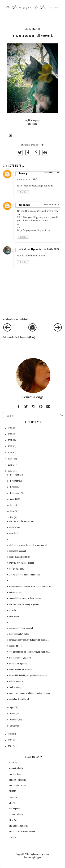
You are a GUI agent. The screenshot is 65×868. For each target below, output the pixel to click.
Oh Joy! (12, 803)
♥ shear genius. (14, 616)
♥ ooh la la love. (14, 527)
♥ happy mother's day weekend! (20, 628)
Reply (23, 192)
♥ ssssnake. (12, 610)
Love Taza (13, 797)
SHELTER (13, 791)
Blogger (38, 857)
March (13, 713)
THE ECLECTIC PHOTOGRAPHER (22, 831)
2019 (10, 428)
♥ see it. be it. (13, 533)
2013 (10, 465)
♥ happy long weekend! (17, 551)
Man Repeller (15, 808)
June (12, 511)
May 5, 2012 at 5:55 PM (51, 173)
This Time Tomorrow (18, 780)
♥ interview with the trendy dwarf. (21, 521)
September (15, 493)
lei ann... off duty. (16, 814)
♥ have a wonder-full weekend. (20, 669)
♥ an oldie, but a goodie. (17, 663)
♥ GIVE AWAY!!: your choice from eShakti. (24, 575)
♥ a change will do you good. (19, 658)
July (12, 505)
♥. (8, 580)
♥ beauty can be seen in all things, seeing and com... (29, 693)
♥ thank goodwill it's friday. (18, 634)
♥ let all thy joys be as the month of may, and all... (28, 545)
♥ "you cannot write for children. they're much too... (29, 652)
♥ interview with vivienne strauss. (21, 563)
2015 (10, 452)
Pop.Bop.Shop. (15, 774)
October (14, 487)
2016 (10, 446)
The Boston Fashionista (19, 826)
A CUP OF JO (14, 762)
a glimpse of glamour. (40, 854)
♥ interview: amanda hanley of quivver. (23, 604)
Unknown (25, 205)
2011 (10, 734)
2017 (10, 440)
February (14, 719)
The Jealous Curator (17, 785)
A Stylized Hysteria (30, 249)
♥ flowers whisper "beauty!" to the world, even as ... (28, 640)
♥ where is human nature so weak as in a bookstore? (29, 586)
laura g (23, 173)
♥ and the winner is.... (16, 681)
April (12, 707)
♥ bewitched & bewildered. (18, 699)
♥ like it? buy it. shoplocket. (19, 557)
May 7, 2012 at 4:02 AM (51, 205)
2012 (10, 471)
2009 (10, 746)
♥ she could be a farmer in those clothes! (24, 598)
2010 (10, 740)
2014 (10, 459)
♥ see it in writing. (15, 687)
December (15, 475)
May (12, 517)
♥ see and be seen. (15, 646)
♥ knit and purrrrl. (14, 592)
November (14, 481)
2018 (10, 434)
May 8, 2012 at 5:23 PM (51, 249)
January (13, 726)
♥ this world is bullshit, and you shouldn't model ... (28, 675)
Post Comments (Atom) (25, 337)
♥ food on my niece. (15, 569)
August (13, 499)
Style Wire (13, 820)
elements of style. (16, 768)
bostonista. (14, 837)
